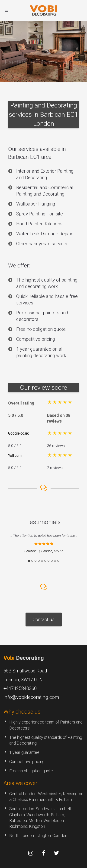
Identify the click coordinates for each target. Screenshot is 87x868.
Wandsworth (38, 815)
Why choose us (22, 712)
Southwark (45, 809)
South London (22, 809)
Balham (57, 815)
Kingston (37, 826)
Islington (43, 836)
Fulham (65, 799)
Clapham (17, 815)
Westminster (50, 794)
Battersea (18, 820)
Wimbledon (54, 820)
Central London (23, 794)
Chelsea (20, 799)
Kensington (73, 794)
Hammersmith (42, 799)
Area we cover (20, 783)
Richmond (18, 826)
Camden (60, 836)
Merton (35, 820)
